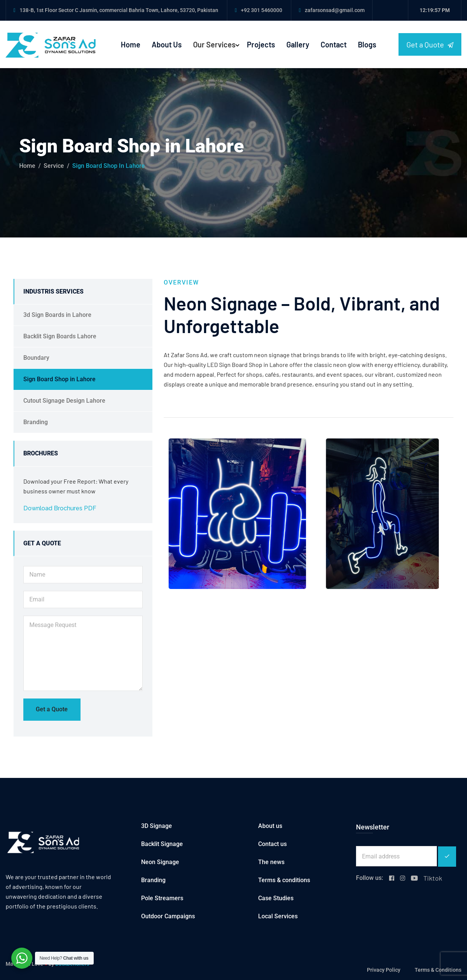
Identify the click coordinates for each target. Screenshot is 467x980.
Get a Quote (430, 45)
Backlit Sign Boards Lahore (60, 336)
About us (270, 826)
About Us (167, 44)
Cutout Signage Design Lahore (64, 401)
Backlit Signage (162, 844)
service (54, 166)
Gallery (298, 44)
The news (271, 862)
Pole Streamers (162, 898)
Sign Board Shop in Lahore (59, 379)
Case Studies (276, 898)
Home (131, 44)
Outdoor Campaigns (168, 916)
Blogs (367, 44)
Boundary (36, 358)
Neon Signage (160, 862)
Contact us (272, 844)
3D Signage (157, 826)
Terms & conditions (284, 880)
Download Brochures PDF (60, 508)
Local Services (278, 916)
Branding (36, 422)
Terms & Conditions (438, 970)
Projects (261, 44)
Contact (334, 44)
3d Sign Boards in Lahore (57, 315)
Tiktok (433, 878)
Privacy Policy (384, 970)
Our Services (214, 44)
